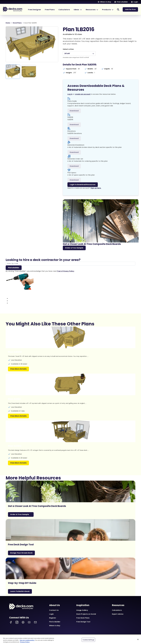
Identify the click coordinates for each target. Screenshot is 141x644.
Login (51, 614)
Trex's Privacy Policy (66, 271)
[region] (70, 640)
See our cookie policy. (27, 640)
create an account (83, 94)
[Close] (138, 639)
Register (53, 618)
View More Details (19, 369)
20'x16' (67, 54)
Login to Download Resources (83, 185)
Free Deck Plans (83, 618)
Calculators (117, 610)
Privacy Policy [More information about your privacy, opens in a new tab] (25, 642)
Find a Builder (14, 268)
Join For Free (130, 10)
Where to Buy (55, 626)
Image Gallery (82, 610)
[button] (80, 9)
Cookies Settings (88, 640)
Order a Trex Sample (74, 248)
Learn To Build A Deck (20, 592)
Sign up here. (96, 188)
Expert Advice (118, 614)
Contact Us (54, 610)
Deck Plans (17, 23)
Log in (70, 94)
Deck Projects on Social (86, 614)
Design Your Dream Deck (22, 553)
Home (8, 23)
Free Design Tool (83, 622)
